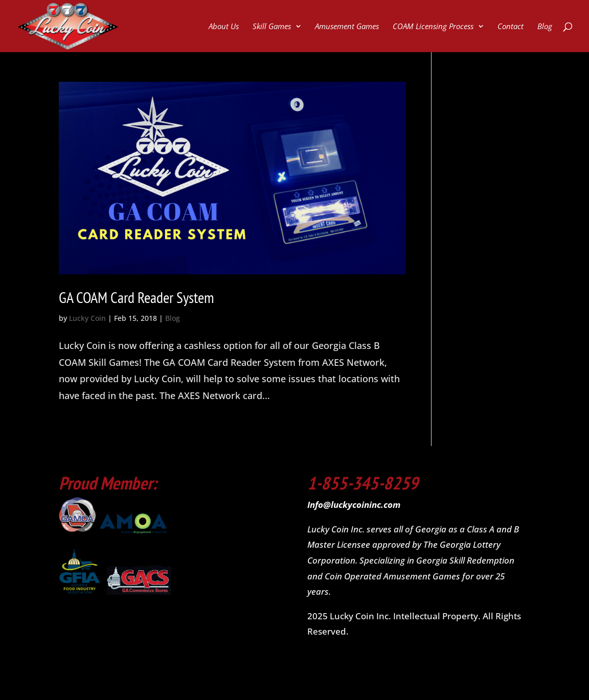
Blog (545, 27)
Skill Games (272, 27)
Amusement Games (347, 27)
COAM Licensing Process (433, 27)
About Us (224, 27)
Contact (511, 27)
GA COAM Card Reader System (137, 297)
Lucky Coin (87, 318)
